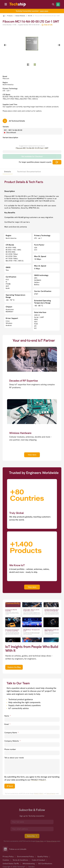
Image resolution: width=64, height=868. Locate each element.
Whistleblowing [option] (29, 864)
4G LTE (30, 16)
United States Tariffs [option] (11, 864)
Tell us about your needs (14, 758)
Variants (6, 127)
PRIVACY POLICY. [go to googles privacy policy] (39, 793)
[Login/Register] (58, 4)
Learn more (44, 11)
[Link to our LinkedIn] (6, 849)
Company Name (11, 733)
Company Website (12, 741)
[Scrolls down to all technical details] (5, 121)
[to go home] (18, 5)
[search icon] (53, 4)
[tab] (8, 172)
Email (7, 724)
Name (8, 716)
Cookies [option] (6, 860)
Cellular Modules (20, 16)
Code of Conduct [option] (38, 860)
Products (10, 16)
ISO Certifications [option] (45, 864)
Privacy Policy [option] (8, 857)
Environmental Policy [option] (25, 857)
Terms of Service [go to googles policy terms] (51, 793)
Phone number (10, 749)
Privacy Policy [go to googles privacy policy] (40, 841)
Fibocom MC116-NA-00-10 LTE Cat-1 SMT (32, 148)
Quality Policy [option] (43, 857)
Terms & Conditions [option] (20, 860)
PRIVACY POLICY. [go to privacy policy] (39, 780)
